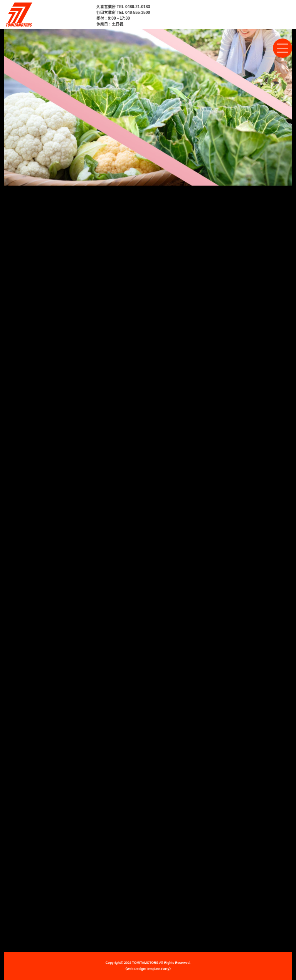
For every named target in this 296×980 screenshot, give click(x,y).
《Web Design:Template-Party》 (148, 969)
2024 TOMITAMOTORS (141, 963)
